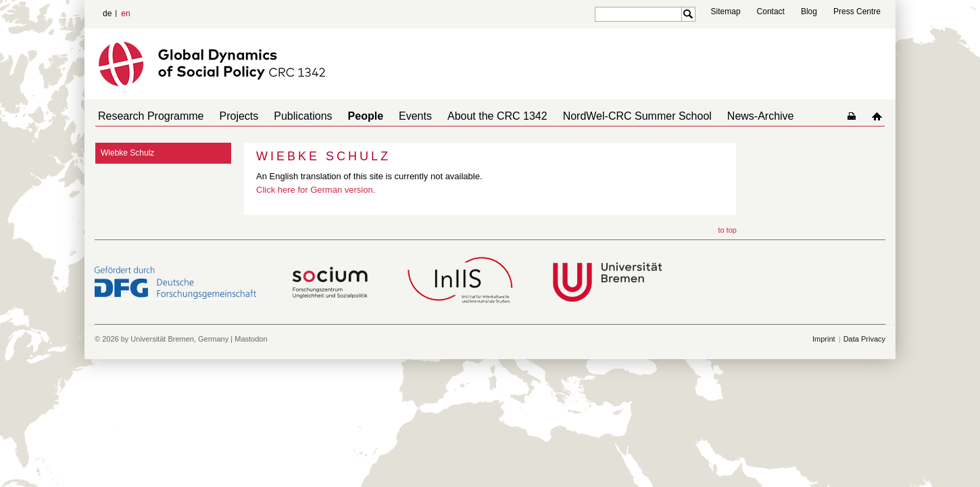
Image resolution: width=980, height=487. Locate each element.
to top (727, 230)
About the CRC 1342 (468, 116)
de (107, 14)
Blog (809, 11)
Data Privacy (864, 339)
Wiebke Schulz (127, 153)
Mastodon (251, 339)
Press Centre (857, 11)
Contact (771, 11)
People (347, 116)
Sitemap (726, 11)
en (125, 14)
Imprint (824, 339)
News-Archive (720, 116)
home (880, 116)
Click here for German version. (316, 190)
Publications (289, 116)
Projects (231, 116)
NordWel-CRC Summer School (602, 116)
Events (391, 116)
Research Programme (148, 116)
